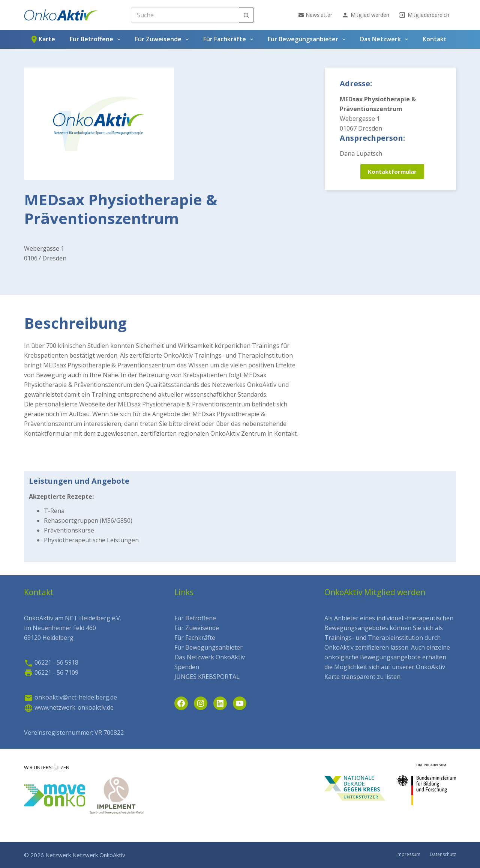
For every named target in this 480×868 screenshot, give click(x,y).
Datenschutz (443, 854)
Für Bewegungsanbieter (308, 39)
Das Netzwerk (385, 39)
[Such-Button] (246, 15)
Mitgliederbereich (424, 15)
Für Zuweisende (163, 39)
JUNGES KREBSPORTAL (207, 677)
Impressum (408, 854)
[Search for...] (185, 15)
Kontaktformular (392, 171)
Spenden (187, 667)
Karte (42, 39)
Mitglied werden (365, 15)
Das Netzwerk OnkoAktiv (210, 657)
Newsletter (315, 15)
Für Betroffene (97, 39)
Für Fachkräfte (230, 39)
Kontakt (435, 39)
